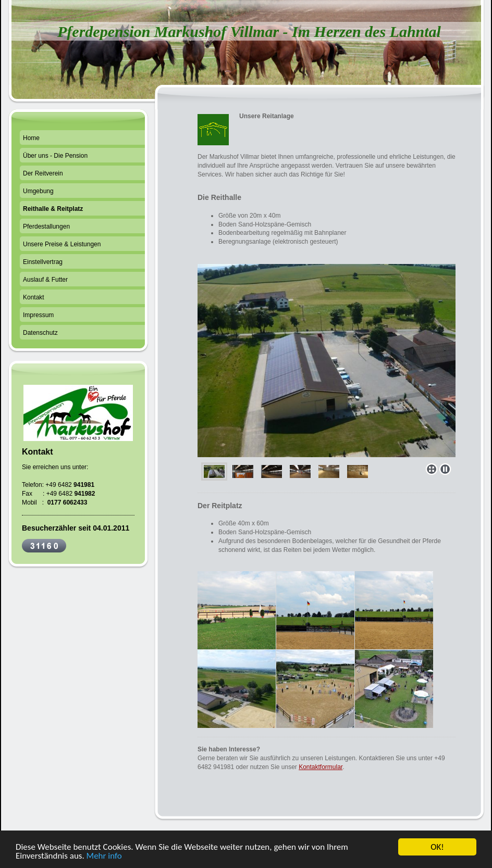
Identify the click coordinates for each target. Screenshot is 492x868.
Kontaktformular (321, 767)
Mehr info (104, 857)
